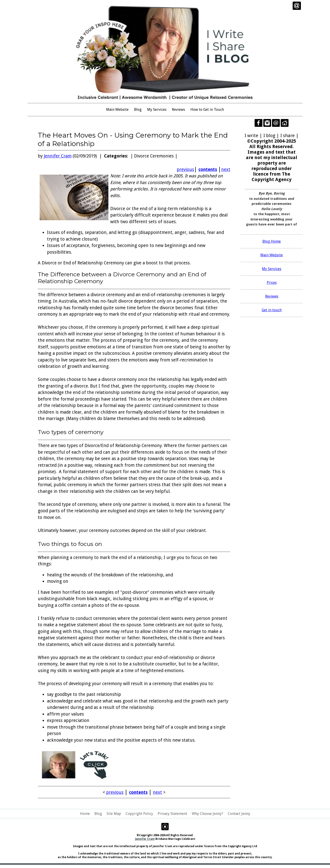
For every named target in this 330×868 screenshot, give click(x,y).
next (226, 170)
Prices (272, 283)
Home (85, 814)
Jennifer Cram (58, 156)
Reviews (178, 110)
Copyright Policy (139, 814)
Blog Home (272, 241)
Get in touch (272, 310)
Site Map (114, 814)
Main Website (117, 110)
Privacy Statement (172, 814)
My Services (157, 110)
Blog (138, 110)
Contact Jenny (239, 814)
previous (185, 170)
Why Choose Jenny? (208, 814)
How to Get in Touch (207, 110)
